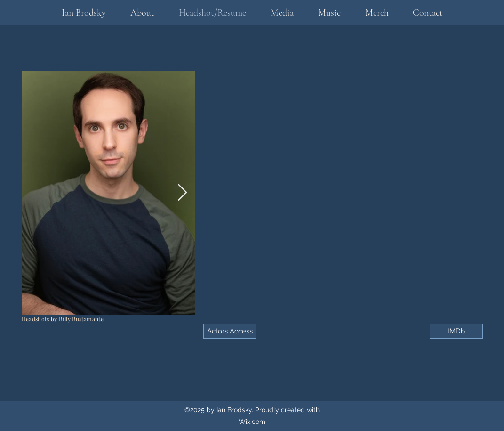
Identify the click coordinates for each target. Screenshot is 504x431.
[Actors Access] (230, 331)
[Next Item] (182, 193)
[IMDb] (456, 331)
